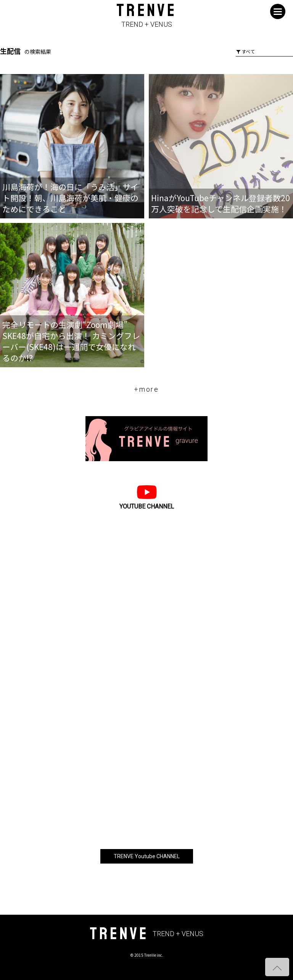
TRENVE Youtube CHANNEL (147, 856)
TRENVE (146, 16)
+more (146, 389)
